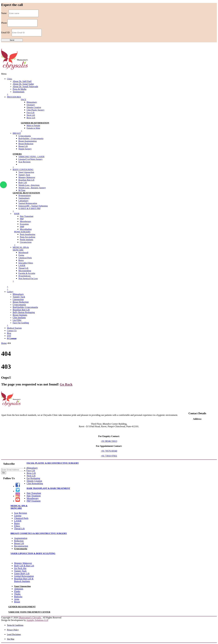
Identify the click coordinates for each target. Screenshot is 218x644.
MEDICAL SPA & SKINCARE (19, 507)
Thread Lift (23, 268)
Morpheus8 (23, 253)
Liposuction (18, 299)
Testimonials (19, 92)
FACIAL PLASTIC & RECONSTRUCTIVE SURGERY (53, 463)
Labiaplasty (23, 201)
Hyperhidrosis (25, 276)
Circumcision (26, 242)
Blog (9, 333)
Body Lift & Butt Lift (24, 566)
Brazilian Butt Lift (26, 180)
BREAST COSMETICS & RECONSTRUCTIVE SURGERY (39, 533)
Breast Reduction (26, 144)
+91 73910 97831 (109, 456)
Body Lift (23, 182)
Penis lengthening (28, 234)
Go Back (66, 384)
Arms (17, 599)
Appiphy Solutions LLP (37, 620)
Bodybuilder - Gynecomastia (31, 138)
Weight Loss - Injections (29, 185)
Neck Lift (31, 115)
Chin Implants (19, 318)
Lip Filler (17, 320)
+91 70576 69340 (109, 451)
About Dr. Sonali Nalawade (25, 86)
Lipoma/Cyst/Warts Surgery (31, 159)
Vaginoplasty (24, 198)
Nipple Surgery (25, 149)
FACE (24, 100)
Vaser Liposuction (26, 172)
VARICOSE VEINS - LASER (31, 157)
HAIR (17, 214)
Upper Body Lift (22, 573)
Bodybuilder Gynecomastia (25, 307)
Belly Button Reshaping (24, 312)
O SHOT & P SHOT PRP (29, 208)
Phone (4, 23)
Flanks (17, 591)
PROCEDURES (14, 97)
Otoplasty (31, 105)
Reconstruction (21, 546)
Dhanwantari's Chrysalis (30, 618)
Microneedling (25, 271)
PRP (22, 219)
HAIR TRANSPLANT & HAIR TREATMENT (48, 488)
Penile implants (27, 240)
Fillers (17, 526)
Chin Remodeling (35, 483)
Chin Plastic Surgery (36, 110)
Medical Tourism (14, 328)
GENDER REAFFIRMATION (35, 123)
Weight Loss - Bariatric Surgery (32, 188)
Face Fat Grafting (21, 323)
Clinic (10, 79)
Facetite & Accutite (27, 273)
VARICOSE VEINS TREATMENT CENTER (29, 612)
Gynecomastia (25, 136)
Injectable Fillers (26, 263)
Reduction (19, 541)
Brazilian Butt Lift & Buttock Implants (24, 580)
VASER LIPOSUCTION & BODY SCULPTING (33, 553)
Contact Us (12, 331)
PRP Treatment (34, 501)
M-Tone (22, 190)
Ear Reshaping (33, 478)
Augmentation (21, 538)
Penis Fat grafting (28, 237)
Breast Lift (23, 146)
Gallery (10, 292)
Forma (21, 255)
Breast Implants (20, 315)
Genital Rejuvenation (24, 576)
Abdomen (19, 589)
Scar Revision (24, 162)
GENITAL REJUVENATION (26, 193)
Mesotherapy (25, 221)
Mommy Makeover (27, 177)
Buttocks (18, 597)
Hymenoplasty (25, 195)
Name (4, 13)
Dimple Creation (34, 107)
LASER (22, 265)
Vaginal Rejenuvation (28, 203)
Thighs (17, 594)
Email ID (5, 32)
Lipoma (18, 516)
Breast (17, 602)
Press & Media (19, 89)
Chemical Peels (25, 258)
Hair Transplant (27, 216)
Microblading (26, 229)
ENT (9, 336)
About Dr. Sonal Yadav (23, 84)
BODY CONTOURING (23, 170)
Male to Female (33, 125)
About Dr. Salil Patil (22, 81)
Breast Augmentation (28, 141)
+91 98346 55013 (109, 441)
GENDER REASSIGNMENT (22, 607)
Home (4, 343)
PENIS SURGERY (22, 232)
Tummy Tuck (24, 175)
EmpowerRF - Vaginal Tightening (33, 206)
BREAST (17, 133)
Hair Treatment (34, 496)
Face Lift (31, 112)
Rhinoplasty (32, 102)
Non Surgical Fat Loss (28, 278)
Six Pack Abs (20, 568)
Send (12, 40)
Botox (21, 260)
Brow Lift (31, 118)
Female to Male (33, 128)
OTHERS (17, 154)
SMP (22, 227)
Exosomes (24, 224)
